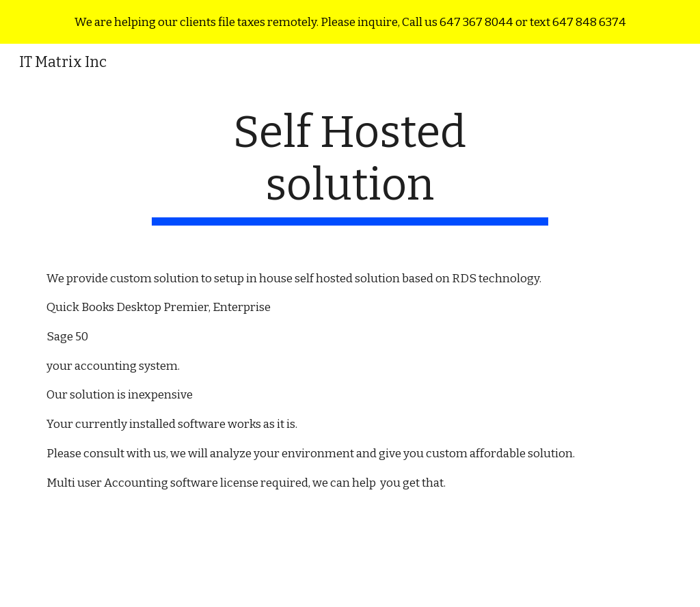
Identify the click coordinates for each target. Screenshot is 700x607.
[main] (350, 166)
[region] (350, 22)
